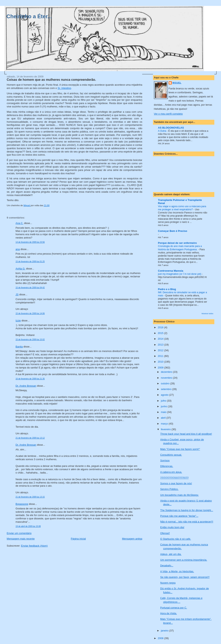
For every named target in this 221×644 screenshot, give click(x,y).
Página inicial (78, 539)
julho (164, 401)
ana (18, 249)
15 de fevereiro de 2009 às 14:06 (30, 313)
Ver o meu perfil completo (168, 114)
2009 (161, 368)
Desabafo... (167, 566)
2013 (161, 345)
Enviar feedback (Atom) (34, 546)
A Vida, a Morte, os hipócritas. (177, 571)
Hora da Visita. (169, 613)
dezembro (167, 372)
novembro (167, 378)
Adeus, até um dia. (171, 554)
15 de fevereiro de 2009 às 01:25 (30, 262)
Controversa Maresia (171, 271)
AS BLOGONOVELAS (171, 128)
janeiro (165, 631)
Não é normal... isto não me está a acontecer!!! (187, 522)
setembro (166, 389)
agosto (165, 395)
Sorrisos (165, 460)
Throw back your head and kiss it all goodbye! (186, 434)
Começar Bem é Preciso (173, 231)
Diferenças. (167, 466)
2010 (161, 362)
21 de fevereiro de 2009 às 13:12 (30, 438)
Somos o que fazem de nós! (176, 483)
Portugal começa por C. (174, 608)
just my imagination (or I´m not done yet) (180, 274)
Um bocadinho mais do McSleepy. (179, 495)
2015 (161, 333)
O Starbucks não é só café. (176, 539)
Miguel (177, 83)
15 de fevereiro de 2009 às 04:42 (30, 288)
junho (164, 406)
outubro (166, 383)
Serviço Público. (169, 489)
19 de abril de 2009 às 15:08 (28, 526)
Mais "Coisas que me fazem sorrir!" (180, 449)
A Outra (162, 131)
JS (17, 294)
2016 (161, 327)
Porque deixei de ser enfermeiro (177, 243)
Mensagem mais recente (21, 539)
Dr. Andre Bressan (26, 386)
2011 (161, 356)
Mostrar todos (207, 313)
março (165, 424)
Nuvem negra (168, 583)
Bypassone (22, 504)
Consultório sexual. (171, 455)
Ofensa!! (165, 533)
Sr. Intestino (64, 88)
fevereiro (166, 429)
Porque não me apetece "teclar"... (179, 516)
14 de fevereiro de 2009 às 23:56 (30, 242)
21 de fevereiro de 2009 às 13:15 (30, 497)
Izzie (18, 321)
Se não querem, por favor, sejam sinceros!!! (185, 577)
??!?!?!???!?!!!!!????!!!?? (174, 478)
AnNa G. (20, 269)
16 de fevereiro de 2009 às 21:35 (30, 379)
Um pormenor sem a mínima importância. (184, 560)
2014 (161, 339)
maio (164, 412)
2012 (161, 350)
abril (164, 418)
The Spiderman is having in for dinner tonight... (187, 510)
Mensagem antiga (132, 539)
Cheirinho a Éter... (29, 16)
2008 (161, 638)
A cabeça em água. (171, 472)
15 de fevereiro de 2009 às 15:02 (30, 340)
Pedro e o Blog (167, 289)
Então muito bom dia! (172, 527)
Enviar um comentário (19, 533)
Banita (19, 347)
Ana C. (19, 223)
